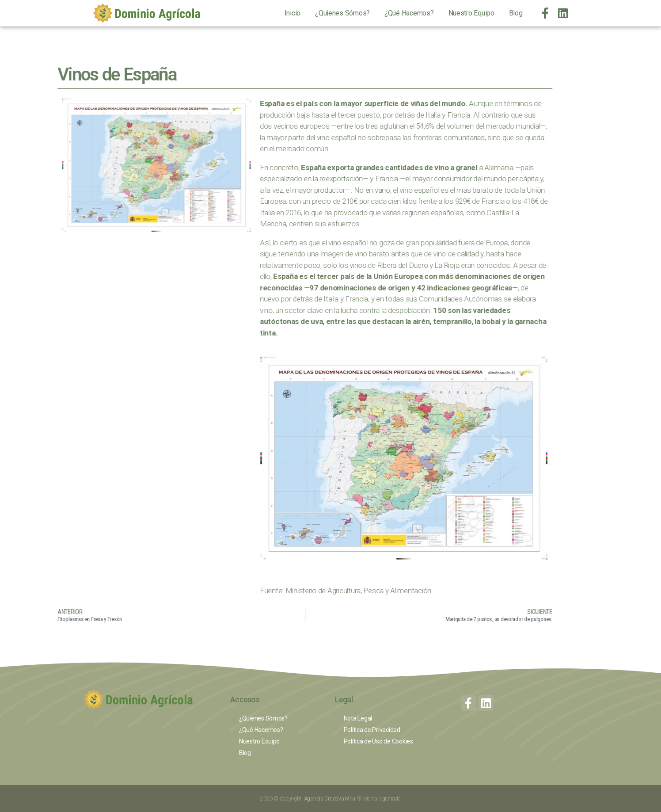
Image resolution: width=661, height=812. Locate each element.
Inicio (293, 13)
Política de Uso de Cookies (378, 741)
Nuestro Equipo (471, 13)
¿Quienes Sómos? (342, 13)
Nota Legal (358, 718)
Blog (516, 13)
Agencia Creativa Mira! (331, 799)
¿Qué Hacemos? (409, 13)
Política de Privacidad (372, 730)
